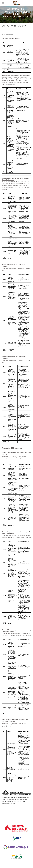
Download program (7, 34)
